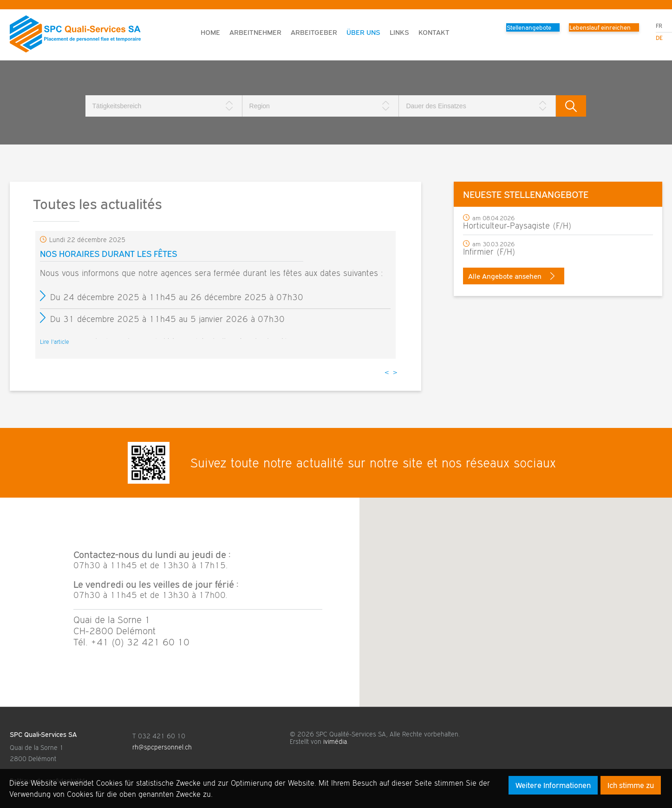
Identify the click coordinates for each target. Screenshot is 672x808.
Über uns (363, 32)
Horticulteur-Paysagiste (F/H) (517, 226)
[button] (515, 594)
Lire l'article (55, 342)
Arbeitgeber (314, 32)
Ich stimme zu (631, 785)
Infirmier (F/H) (489, 252)
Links (399, 32)
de (659, 38)
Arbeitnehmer (255, 32)
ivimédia (335, 742)
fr (659, 26)
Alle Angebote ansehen (511, 276)
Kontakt (434, 32)
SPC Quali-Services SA (43, 734)
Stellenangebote (529, 27)
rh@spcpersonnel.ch (162, 747)
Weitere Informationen (553, 785)
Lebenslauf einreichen (600, 27)
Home (210, 32)
